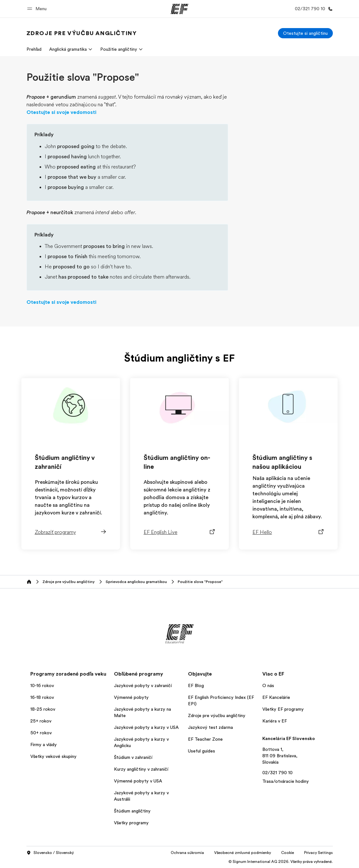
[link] (82, 33)
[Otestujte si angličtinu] (305, 33)
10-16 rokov (42, 685)
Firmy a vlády (44, 745)
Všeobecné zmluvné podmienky (243, 853)
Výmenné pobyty (131, 697)
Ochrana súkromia (187, 853)
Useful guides (202, 751)
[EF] (179, 9)
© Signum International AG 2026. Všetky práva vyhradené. (281, 862)
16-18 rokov (42, 697)
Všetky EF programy (283, 709)
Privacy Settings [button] (318, 853)
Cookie (288, 853)
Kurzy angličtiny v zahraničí (141, 769)
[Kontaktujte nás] (313, 9)
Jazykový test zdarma (210, 727)
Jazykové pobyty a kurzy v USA (146, 727)
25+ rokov (41, 721)
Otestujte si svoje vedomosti (61, 112)
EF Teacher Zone (205, 739)
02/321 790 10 (277, 773)
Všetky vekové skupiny (53, 756)
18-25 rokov (43, 709)
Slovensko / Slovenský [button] (50, 853)
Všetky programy (131, 823)
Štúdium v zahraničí (133, 757)
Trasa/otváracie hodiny (286, 781)
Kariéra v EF (275, 721)
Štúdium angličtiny (132, 811)
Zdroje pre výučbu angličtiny (217, 715)
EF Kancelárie (276, 697)
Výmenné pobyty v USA (138, 781)
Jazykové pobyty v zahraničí (143, 685)
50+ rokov (41, 733)
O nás (268, 685)
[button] (38, 9)
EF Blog (196, 685)
